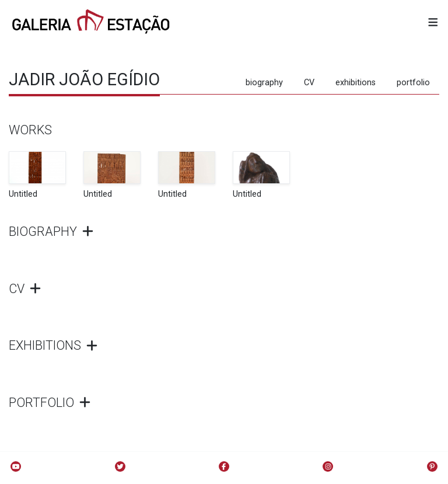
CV (309, 83)
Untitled (23, 194)
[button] (433, 23)
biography (264, 83)
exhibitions (356, 83)
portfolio (413, 83)
